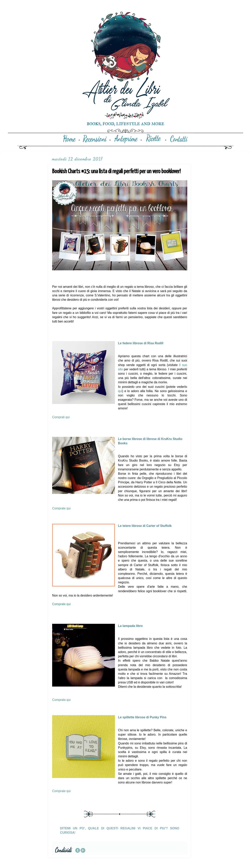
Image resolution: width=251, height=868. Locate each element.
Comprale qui (61, 508)
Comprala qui (61, 700)
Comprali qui (61, 417)
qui (120, 391)
